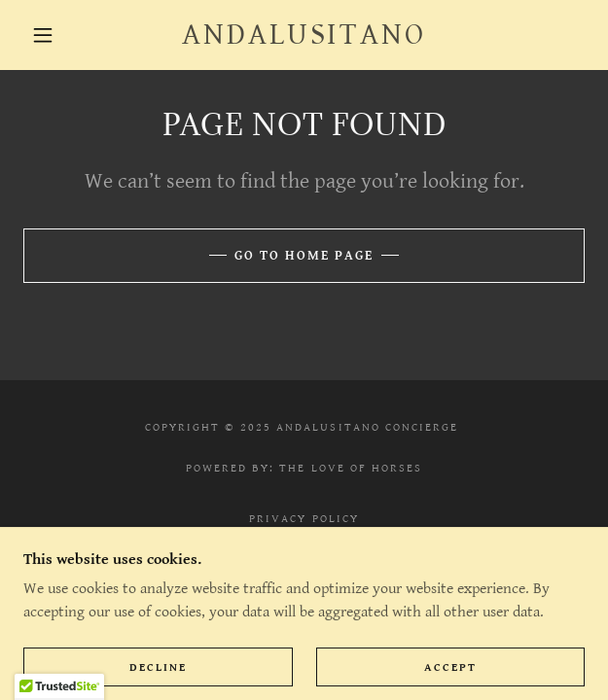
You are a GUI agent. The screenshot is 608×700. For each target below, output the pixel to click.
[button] (52, 35)
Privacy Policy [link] (304, 519)
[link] (304, 35)
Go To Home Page (304, 256)
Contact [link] (304, 539)
